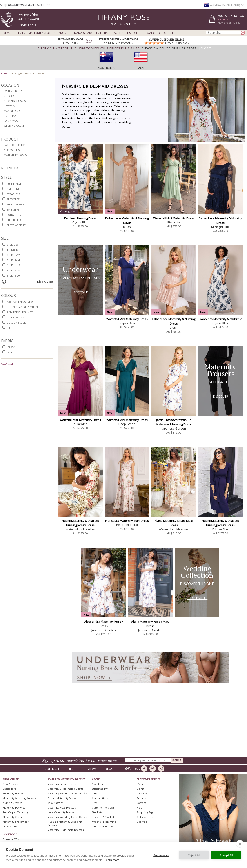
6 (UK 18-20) (14, 276)
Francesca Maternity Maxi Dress (220, 319)
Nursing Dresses (15, 101)
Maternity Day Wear (15, 807)
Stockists (97, 812)
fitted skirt (15, 220)
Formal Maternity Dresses (63, 798)
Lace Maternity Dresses (61, 812)
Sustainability (100, 789)
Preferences (161, 855)
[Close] (205, 48)
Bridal (6, 33)
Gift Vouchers (145, 817)
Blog (109, 769)
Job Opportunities (103, 826)
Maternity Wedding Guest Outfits (67, 793)
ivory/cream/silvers (20, 302)
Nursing (65, 33)
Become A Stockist (103, 817)
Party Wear (11, 121)
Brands (150, 33)
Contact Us (143, 803)
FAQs (140, 784)
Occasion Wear (12, 839)
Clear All (7, 364)
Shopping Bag (145, 812)
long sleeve (15, 215)
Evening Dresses (14, 91)
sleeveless (14, 199)
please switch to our (169, 48)
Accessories (122, 33)
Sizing (140, 789)
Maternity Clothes (42, 33)
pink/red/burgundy (20, 312)
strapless (13, 194)
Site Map (142, 822)
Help (72, 769)
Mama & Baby (83, 33)
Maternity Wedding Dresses (19, 798)
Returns (141, 798)
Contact (52, 769)
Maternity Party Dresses (62, 784)
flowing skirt (16, 225)
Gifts (138, 33)
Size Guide (45, 282)
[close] (240, 844)
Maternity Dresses (14, 793)
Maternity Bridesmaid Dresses (66, 830)
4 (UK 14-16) (14, 265)
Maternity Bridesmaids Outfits (65, 789)
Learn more (112, 860)
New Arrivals (10, 784)
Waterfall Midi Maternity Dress (174, 218)
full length (15, 184)
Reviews (90, 769)
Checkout (166, 33)
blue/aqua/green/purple (23, 307)
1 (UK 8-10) (13, 250)
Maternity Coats (15, 155)
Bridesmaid (11, 116)
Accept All (226, 855)
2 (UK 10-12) (14, 255)
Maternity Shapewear (16, 822)
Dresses (20, 33)
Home (4, 73)
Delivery (142, 793)
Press (95, 803)
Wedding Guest (14, 126)
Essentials (103, 33)
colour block (16, 323)
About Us (97, 784)
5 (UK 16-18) (14, 270)
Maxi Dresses (12, 111)
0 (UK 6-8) (12, 245)
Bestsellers (9, 789)
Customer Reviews (103, 807)
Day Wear (10, 106)
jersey (11, 347)
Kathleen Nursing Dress (80, 218)
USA (141, 68)
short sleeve (15, 204)
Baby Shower (55, 803)
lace (10, 352)
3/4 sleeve (13, 210)
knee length (15, 189)
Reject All (194, 855)
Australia (106, 68)
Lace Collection (15, 145)
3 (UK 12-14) (14, 260)
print (10, 328)
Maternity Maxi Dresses (61, 807)
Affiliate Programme (104, 822)
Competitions (100, 798)
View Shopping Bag (229, 23)
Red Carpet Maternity (16, 812)
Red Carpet (11, 96)
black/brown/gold (20, 317)
